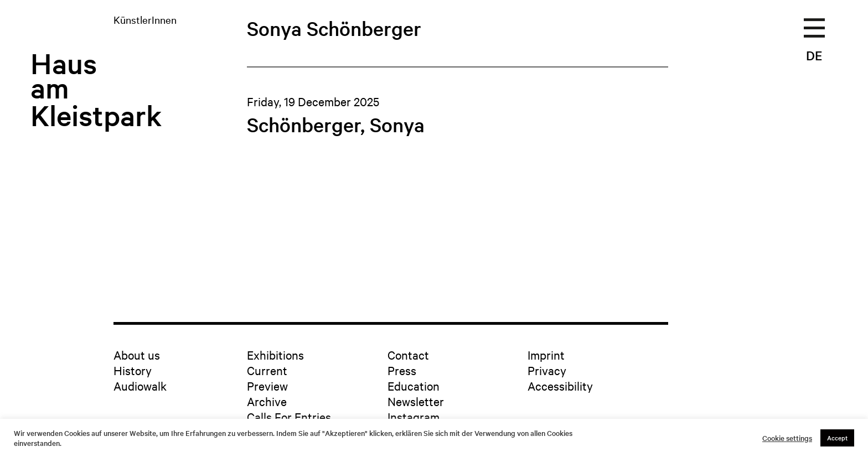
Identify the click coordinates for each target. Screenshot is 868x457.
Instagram (414, 417)
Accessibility (560, 386)
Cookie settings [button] (787, 438)
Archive (267, 401)
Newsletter (416, 401)
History (133, 370)
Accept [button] (837, 438)
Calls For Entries (289, 417)
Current (267, 370)
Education (414, 386)
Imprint (546, 355)
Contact (408, 355)
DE (814, 55)
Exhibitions (275, 355)
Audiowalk (140, 386)
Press (402, 370)
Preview (267, 386)
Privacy (547, 370)
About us (137, 355)
